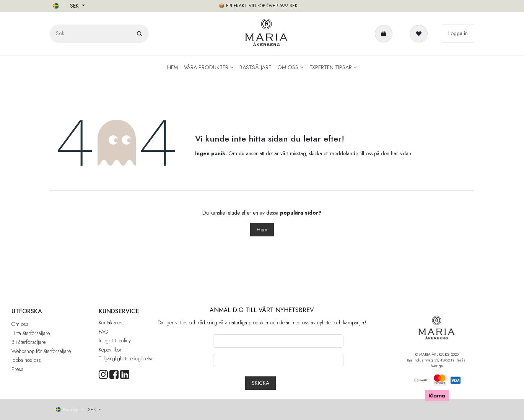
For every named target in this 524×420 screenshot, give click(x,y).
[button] (260, 383)
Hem (262, 230)
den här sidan (396, 153)
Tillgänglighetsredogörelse (126, 358)
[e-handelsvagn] (385, 34)
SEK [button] (75, 6)
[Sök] (140, 34)
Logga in (458, 33)
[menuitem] (172, 68)
